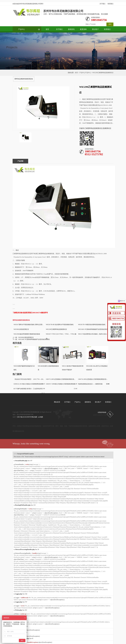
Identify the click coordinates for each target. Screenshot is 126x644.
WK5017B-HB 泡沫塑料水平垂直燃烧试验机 (60, 325)
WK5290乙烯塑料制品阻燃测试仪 (56, 329)
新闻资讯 (71, 29)
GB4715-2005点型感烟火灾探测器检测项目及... (61, 379)
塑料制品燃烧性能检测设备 (24, 79)
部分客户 (95, 29)
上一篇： (15, 337)
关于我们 (102, 4)
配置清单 (83, 29)
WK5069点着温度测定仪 (21, 329)
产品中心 (22, 29)
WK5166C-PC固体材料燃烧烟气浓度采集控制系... (94, 329)
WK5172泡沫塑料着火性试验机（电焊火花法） (93, 334)
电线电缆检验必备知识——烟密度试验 (90, 384)
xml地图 (40, 417)
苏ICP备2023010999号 (24, 417)
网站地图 (34, 417)
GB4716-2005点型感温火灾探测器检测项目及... (93, 379)
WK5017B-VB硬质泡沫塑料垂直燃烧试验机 (92, 325)
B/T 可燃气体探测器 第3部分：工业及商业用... (28, 389)
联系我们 (111, 4)
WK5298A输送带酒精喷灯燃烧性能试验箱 (27, 334)
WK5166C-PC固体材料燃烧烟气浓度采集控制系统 (34, 339)
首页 (47, 29)
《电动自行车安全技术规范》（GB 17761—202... (29, 379)
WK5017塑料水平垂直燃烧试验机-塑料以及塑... (29, 325)
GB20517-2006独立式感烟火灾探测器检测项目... (61, 384)
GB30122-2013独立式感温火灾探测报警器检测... (29, 384)
